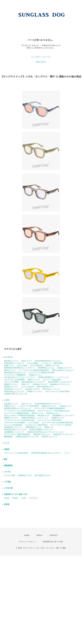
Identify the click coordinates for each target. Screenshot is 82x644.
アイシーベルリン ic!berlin (61, 425)
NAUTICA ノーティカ (51, 389)
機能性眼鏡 (8, 437)
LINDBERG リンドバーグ (14, 432)
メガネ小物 (8, 488)
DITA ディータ (38, 413)
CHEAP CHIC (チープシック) (16, 394)
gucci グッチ (27, 361)
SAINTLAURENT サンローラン (41, 430)
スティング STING (11, 382)
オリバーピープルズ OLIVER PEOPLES (57, 423)
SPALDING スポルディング (15, 373)
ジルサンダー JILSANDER (14, 380)
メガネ (7, 400)
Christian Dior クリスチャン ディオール (20, 377)
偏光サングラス (34, 380)
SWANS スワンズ (11, 387)
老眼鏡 (7, 449)
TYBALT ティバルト (34, 391)
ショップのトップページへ (41, 57)
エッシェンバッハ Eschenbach (16, 453)
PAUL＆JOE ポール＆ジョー (63, 370)
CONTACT (54, 535)
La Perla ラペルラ (40, 384)
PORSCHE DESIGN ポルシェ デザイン (19, 368)
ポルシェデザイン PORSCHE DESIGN (19, 416)
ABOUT (39, 535)
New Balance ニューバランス (33, 382)
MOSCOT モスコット (42, 434)
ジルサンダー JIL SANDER (15, 423)
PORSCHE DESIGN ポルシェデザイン (46, 453)
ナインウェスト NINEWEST (15, 375)
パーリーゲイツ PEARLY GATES (41, 373)
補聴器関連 (8, 465)
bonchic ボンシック (50, 437)
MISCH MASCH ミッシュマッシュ (35, 418)
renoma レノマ (66, 406)
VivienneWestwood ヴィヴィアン (48, 361)
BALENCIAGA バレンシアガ (15, 430)
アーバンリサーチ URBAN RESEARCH (34, 370)
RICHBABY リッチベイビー (63, 416)
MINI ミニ (26, 384)
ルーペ (67, 453)
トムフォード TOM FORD (52, 363)
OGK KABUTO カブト (45, 387)
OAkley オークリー (65, 368)
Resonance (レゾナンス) (14, 391)
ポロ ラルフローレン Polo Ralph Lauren (54, 411)
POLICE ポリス (43, 416)
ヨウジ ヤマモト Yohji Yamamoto (17, 434)
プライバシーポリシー (27, 542)
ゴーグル (8, 472)
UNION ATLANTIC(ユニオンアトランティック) (45, 432)
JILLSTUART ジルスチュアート (60, 382)
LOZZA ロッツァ (35, 375)
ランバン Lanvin (27, 387)
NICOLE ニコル (52, 413)
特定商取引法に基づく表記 (53, 542)
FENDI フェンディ (11, 384)
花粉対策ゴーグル (25, 475)
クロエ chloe (22, 366)
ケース (7, 443)
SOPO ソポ (49, 427)
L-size (23, 498)
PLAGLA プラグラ (33, 389)
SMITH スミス (10, 370)
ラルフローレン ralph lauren (36, 425)
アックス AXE (10, 475)
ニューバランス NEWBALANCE (16, 413)
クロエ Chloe (34, 423)
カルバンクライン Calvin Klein (57, 391)
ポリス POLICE (36, 366)
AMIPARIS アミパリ (33, 427)
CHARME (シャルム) (46, 368)
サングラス (8, 357)
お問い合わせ (41, 62)
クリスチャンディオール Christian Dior (19, 420)
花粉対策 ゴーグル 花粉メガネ (16, 494)
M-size (15, 498)
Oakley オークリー (49, 406)
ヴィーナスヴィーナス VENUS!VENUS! (20, 411)
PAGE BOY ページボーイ (14, 363)
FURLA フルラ (10, 406)
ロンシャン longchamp (52, 380)
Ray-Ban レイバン (11, 361)
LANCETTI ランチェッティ (64, 434)
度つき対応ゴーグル (42, 475)
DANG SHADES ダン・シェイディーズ (54, 377)
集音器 (7, 504)
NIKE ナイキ (9, 366)
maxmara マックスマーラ (60, 384)
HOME (27, 535)
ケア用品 (8, 482)
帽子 (6, 459)
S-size (7, 498)
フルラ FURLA (33, 363)
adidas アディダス (53, 366)
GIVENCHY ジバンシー (13, 389)
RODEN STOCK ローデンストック (18, 408)
